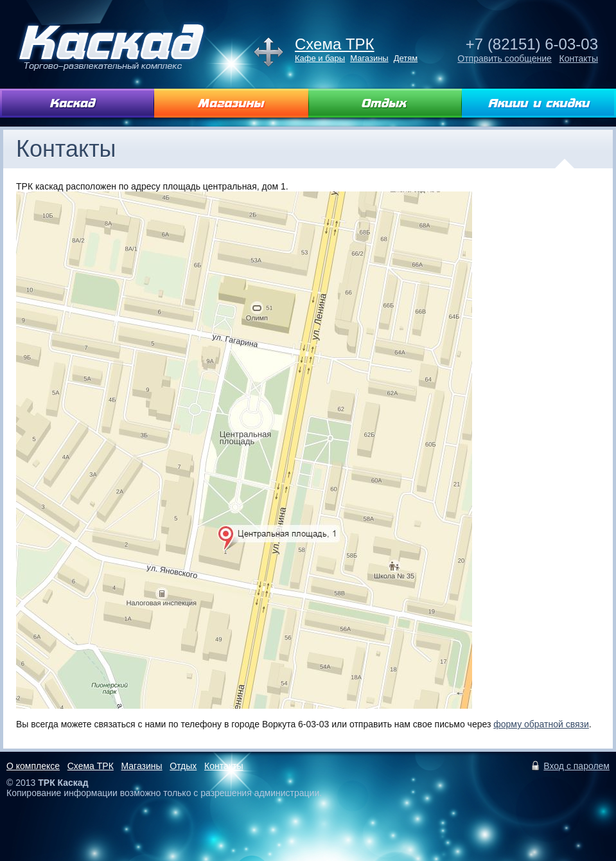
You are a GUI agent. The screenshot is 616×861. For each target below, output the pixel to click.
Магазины (369, 58)
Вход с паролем (576, 766)
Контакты (579, 58)
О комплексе (33, 766)
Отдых (183, 766)
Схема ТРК (335, 44)
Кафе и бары (320, 58)
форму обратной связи (541, 724)
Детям (406, 58)
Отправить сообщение (505, 58)
